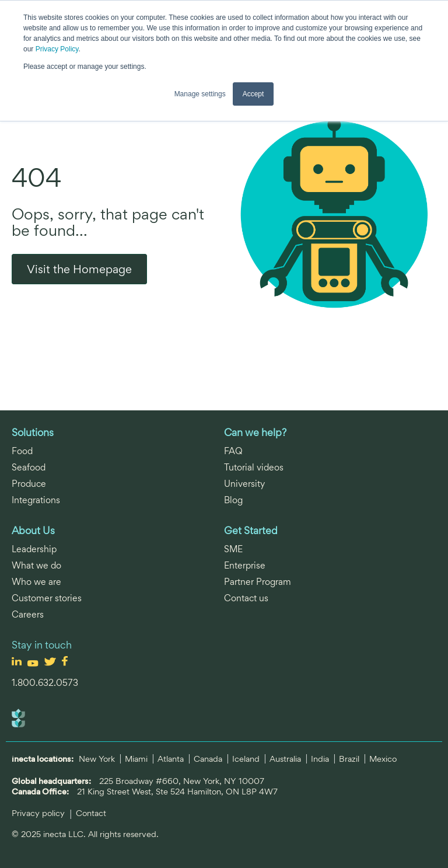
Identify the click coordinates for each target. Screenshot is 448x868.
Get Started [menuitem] (251, 530)
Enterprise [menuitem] (245, 565)
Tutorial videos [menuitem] (254, 467)
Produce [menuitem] (29, 484)
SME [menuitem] (233, 549)
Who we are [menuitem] (36, 582)
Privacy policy (39, 813)
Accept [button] (253, 94)
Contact (91, 813)
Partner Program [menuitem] (258, 582)
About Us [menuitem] (33, 530)
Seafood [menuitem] (29, 467)
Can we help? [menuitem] (255, 432)
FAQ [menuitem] (233, 451)
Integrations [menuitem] (36, 500)
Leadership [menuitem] (34, 549)
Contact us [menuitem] (246, 598)
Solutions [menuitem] (33, 432)
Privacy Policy (57, 49)
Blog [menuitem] (233, 500)
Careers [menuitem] (28, 614)
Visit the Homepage (79, 269)
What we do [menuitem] (36, 565)
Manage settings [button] (200, 94)
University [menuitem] (244, 484)
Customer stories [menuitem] (47, 598)
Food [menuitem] (22, 451)
